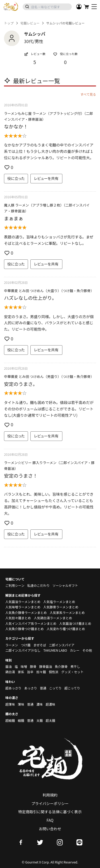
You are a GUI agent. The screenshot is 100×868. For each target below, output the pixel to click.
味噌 (24, 666)
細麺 (21, 720)
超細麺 (10, 720)
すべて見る (88, 94)
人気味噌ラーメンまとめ (23, 607)
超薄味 (10, 704)
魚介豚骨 (61, 666)
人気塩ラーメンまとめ (59, 602)
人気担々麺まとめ (18, 618)
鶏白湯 (10, 672)
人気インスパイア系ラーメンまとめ (31, 623)
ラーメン (12, 645)
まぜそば (40, 645)
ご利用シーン (15, 585)
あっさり (31, 688)
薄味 (21, 704)
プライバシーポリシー (50, 803)
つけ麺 (26, 645)
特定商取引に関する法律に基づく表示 (50, 812)
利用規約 (50, 795)
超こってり (72, 688)
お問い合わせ (50, 829)
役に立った (16, 178)
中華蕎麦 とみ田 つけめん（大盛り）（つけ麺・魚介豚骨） (49, 291)
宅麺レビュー (30, 23)
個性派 (54, 672)
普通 (43, 688)
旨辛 (30, 672)
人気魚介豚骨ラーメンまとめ (26, 612)
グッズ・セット (73, 672)
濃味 (39, 704)
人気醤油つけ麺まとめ (75, 623)
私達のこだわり (38, 585)
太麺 (39, 720)
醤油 (9, 666)
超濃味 (50, 704)
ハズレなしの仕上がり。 (30, 298)
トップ (9, 23)
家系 (21, 672)
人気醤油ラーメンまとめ (23, 602)
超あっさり (13, 688)
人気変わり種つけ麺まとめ (66, 629)
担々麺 (41, 672)
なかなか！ (16, 126)
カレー (75, 650)
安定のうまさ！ (21, 475)
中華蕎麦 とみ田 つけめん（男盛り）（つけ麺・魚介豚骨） (49, 376)
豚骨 (33, 666)
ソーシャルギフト (65, 585)
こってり (55, 688)
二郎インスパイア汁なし (23, 650)
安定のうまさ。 (21, 384)
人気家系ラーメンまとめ (67, 612)
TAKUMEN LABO (55, 650)
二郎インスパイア (62, 645)
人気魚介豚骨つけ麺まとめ (25, 629)
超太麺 (50, 720)
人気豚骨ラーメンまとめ (61, 607)
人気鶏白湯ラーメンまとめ (53, 618)
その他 (87, 650)
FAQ (50, 820)
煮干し (75, 666)
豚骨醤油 (46, 666)
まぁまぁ (14, 218)
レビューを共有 (46, 178)
